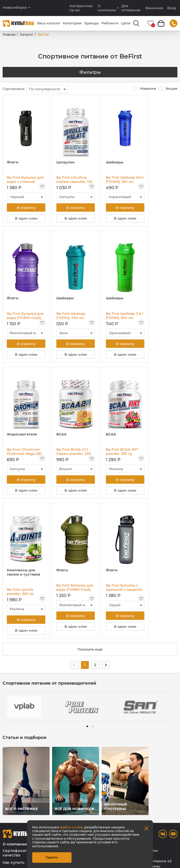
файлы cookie (71, 827)
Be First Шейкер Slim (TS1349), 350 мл (125, 179)
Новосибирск (15, 7)
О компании (107, 8)
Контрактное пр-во (81, 8)
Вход (172, 8)
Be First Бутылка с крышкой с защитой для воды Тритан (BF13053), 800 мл (124, 587)
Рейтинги (110, 23)
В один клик (26, 218)
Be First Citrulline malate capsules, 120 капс (74, 179)
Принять (52, 858)
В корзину (26, 207)
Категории (72, 23)
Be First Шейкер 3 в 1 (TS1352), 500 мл (125, 316)
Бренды (92, 23)
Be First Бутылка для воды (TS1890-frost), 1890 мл (75, 587)
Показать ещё (90, 649)
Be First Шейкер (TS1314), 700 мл (71, 316)
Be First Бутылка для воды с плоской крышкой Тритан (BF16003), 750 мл (25, 179)
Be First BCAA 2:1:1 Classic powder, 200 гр (74, 451)
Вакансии (154, 8)
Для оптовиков (131, 8)
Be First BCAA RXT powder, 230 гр (122, 451)
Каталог (27, 34)
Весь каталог (49, 23)
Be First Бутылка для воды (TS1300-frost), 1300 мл (25, 316)
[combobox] (47, 89)
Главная (9, 34)
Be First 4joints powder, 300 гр (20, 592)
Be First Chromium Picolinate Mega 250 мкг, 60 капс (24, 451)
